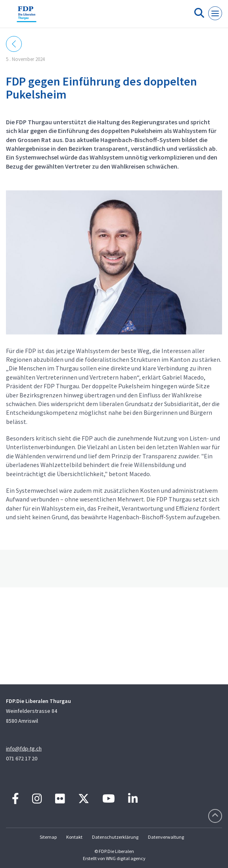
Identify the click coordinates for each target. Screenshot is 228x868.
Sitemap (48, 837)
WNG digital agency (126, 858)
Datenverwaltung (166, 837)
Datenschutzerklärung (115, 837)
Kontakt (74, 837)
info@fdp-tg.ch (24, 748)
